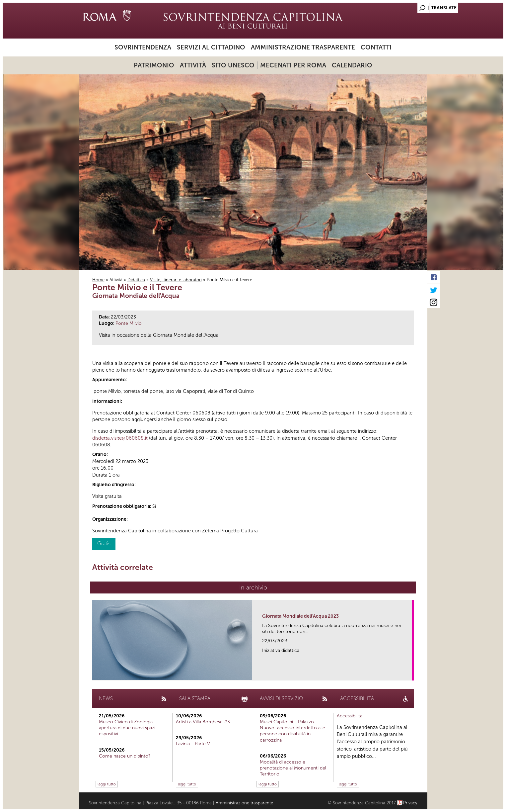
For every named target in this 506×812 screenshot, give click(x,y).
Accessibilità (350, 716)
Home (98, 280)
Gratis (104, 543)
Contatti (376, 47)
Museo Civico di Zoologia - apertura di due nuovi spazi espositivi (128, 728)
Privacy (410, 803)
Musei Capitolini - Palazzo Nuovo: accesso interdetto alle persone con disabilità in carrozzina (292, 731)
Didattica (136, 280)
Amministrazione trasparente (303, 47)
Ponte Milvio (129, 323)
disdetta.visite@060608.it (120, 438)
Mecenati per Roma (293, 65)
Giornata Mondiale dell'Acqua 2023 (300, 616)
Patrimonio (154, 65)
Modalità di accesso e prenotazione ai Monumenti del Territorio (293, 768)
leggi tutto (107, 784)
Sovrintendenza (143, 47)
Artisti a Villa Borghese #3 (203, 722)
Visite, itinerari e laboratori (176, 280)
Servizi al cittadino (211, 47)
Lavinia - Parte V (193, 744)
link (409, 673)
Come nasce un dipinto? (125, 756)
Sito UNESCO (233, 65)
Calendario (352, 65)
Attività (193, 65)
